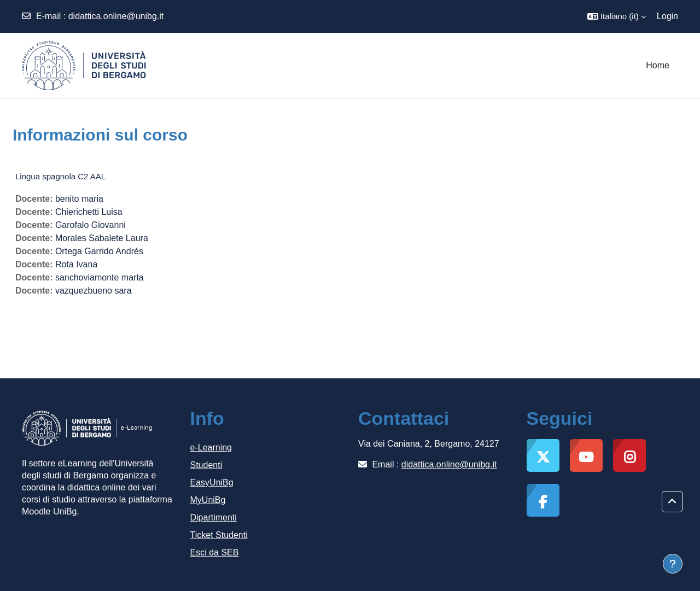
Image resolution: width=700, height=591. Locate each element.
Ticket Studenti (219, 535)
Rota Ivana (76, 264)
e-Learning (211, 447)
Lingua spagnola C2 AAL (60, 176)
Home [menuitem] (658, 65)
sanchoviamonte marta (100, 277)
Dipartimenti (214, 517)
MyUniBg (208, 500)
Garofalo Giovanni (91, 225)
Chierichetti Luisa (89, 212)
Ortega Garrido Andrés (99, 251)
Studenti (206, 465)
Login (667, 16)
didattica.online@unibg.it (116, 16)
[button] (617, 16)
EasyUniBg (212, 482)
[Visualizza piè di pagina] (673, 564)
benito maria (79, 199)
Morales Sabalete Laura (102, 238)
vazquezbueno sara (94, 291)
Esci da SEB (215, 552)
